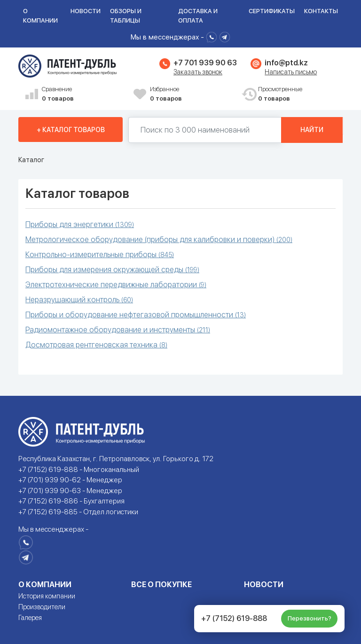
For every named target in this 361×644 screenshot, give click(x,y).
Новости (86, 11)
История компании (47, 596)
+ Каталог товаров (71, 130)
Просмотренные (300, 94)
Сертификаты (272, 11)
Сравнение (84, 94)
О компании (40, 16)
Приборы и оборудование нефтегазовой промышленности (136, 315)
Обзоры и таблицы (126, 16)
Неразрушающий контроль (79, 300)
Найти (312, 130)
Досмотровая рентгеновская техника (96, 345)
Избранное (192, 94)
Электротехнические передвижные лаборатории (116, 285)
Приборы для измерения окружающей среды (112, 270)
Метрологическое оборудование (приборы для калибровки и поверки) (159, 240)
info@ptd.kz (286, 63)
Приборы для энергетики (80, 224)
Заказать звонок (198, 72)
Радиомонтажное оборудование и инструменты (118, 330)
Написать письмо (291, 72)
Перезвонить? (310, 618)
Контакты (321, 11)
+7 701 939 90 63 (205, 63)
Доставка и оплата (198, 16)
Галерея (30, 618)
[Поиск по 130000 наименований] (205, 130)
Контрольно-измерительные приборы (100, 255)
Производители (42, 607)
